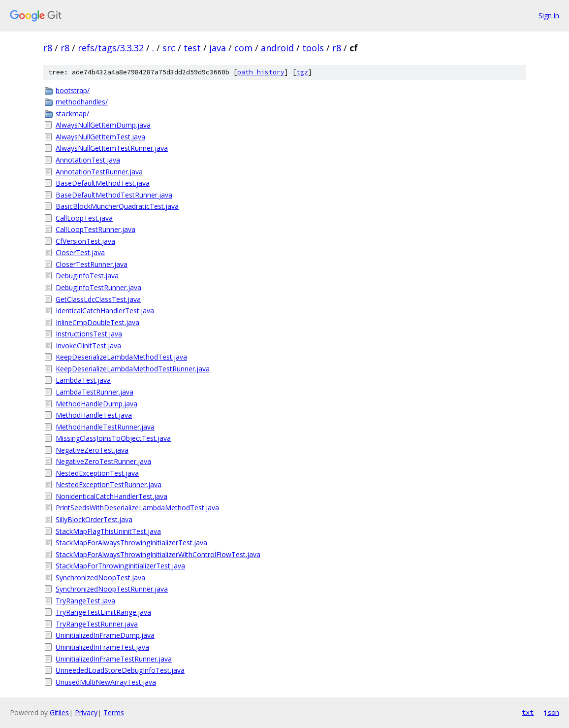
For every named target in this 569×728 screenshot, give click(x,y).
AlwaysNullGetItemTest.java (100, 137)
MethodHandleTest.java (94, 415)
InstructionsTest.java (89, 334)
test (192, 48)
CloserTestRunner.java (92, 264)
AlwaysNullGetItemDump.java (103, 125)
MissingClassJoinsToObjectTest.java (113, 438)
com (243, 48)
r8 (48, 48)
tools (313, 48)
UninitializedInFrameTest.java (102, 647)
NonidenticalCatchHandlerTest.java (111, 496)
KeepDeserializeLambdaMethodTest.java (121, 357)
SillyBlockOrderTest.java (94, 519)
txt (528, 712)
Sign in (549, 16)
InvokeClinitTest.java (88, 346)
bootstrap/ (73, 90)
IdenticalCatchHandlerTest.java (105, 311)
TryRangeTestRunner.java (97, 624)
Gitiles (59, 712)
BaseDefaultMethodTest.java (103, 183)
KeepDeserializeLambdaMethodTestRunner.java (133, 369)
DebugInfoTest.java (87, 276)
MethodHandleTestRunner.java (105, 427)
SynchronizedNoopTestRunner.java (112, 589)
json (551, 712)
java (218, 48)
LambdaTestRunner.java (95, 392)
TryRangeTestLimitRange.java (103, 612)
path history (261, 72)
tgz (302, 72)
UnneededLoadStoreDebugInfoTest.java (120, 670)
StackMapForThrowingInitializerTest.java (120, 566)
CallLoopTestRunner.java (95, 229)
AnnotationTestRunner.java (99, 172)
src (169, 48)
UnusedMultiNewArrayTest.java (106, 682)
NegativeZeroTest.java (92, 450)
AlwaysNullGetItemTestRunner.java (112, 148)
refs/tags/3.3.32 (111, 48)
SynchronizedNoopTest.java (100, 578)
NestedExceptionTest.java (97, 473)
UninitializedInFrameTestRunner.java (114, 659)
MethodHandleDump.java (96, 404)
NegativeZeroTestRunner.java (103, 461)
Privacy (86, 712)
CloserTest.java (80, 252)
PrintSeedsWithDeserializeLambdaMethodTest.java (137, 508)
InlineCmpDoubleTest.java (97, 322)
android (277, 48)
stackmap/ (72, 114)
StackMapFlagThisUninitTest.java (108, 531)
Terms (114, 712)
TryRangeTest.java (85, 601)
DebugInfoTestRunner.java (98, 287)
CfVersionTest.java (85, 241)
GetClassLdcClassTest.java (98, 299)
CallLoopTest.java (84, 218)
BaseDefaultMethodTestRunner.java (114, 195)
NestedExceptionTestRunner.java (109, 484)
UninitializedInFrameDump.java (105, 635)
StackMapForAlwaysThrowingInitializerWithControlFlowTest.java (158, 554)
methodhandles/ (82, 102)
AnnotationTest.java (88, 160)
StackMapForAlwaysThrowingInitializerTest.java (131, 543)
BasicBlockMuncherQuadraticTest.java (117, 206)
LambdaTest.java (83, 380)
